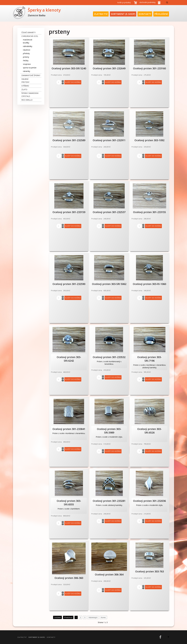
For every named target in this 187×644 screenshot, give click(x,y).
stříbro (25, 86)
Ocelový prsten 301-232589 (69, 140)
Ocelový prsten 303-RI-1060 (149, 284)
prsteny (26, 57)
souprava (27, 64)
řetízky (26, 61)
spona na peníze (30, 68)
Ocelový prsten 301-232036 (149, 501)
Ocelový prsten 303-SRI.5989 (109, 431)
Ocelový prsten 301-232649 (109, 68)
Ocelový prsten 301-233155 (149, 212)
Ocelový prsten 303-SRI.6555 (69, 503)
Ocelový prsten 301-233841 (69, 429)
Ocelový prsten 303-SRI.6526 (149, 431)
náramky (27, 71)
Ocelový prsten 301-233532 (109, 357)
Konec (103, 617)
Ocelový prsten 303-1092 (149, 140)
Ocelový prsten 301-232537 (109, 212)
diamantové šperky (31, 75)
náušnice (27, 50)
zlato (24, 89)
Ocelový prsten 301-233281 (109, 501)
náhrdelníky (28, 46)
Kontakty (145, 14)
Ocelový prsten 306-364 (109, 574)
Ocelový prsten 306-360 (69, 578)
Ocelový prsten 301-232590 (69, 284)
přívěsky (26, 53)
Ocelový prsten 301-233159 (69, 212)
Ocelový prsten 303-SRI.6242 (69, 359)
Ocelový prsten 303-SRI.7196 (149, 359)
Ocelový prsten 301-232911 (109, 140)
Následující (93, 617)
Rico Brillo (27, 100)
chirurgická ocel (30, 36)
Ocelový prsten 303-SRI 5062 (109, 284)
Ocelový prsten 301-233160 (149, 68)
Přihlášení (161, 14)
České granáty (28, 32)
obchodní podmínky (147, 2)
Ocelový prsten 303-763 (150, 571)
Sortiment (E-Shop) (123, 14)
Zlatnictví (101, 14)
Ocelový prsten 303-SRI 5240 (69, 68)
